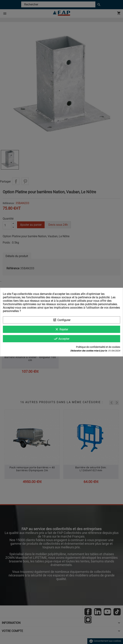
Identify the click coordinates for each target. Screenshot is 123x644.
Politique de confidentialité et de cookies (98, 347)
